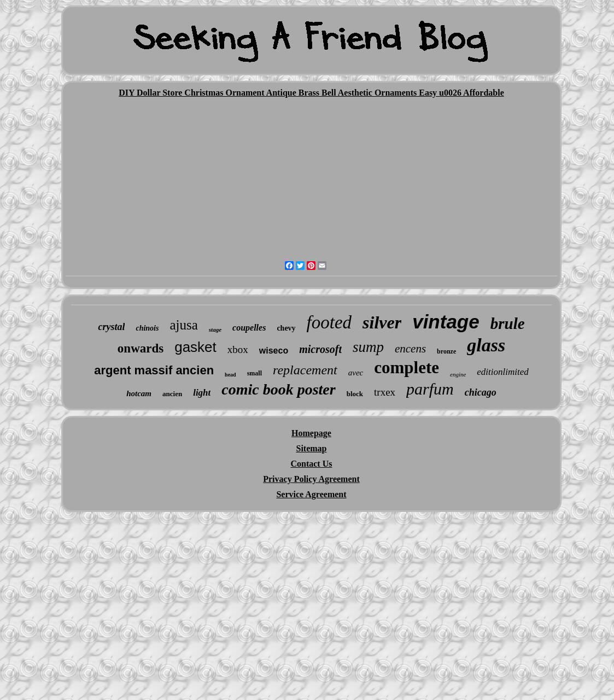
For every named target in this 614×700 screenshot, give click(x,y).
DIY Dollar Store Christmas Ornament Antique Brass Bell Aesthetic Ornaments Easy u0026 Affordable (311, 93)
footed (329, 322)
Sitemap (311, 448)
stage (215, 330)
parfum (430, 389)
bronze (446, 351)
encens (410, 349)
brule (508, 323)
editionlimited (502, 372)
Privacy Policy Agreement (311, 479)
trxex (385, 392)
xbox (238, 349)
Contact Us (311, 464)
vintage (446, 322)
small (255, 373)
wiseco (274, 351)
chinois (147, 328)
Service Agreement (311, 494)
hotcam (139, 393)
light (202, 393)
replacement (305, 370)
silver (382, 322)
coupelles (249, 328)
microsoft (320, 349)
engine (458, 374)
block (355, 394)
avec (356, 373)
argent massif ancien (154, 370)
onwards (141, 348)
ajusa (183, 325)
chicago (481, 392)
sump (368, 347)
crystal (111, 327)
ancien (172, 394)
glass (486, 345)
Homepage (311, 433)
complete (407, 367)
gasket (195, 347)
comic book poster (278, 389)
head (230, 375)
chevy (286, 328)
